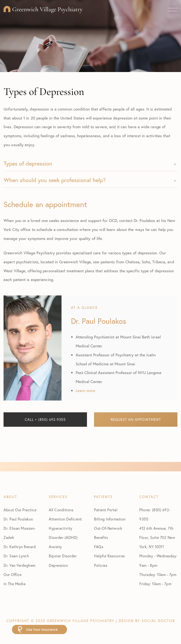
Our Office (12, 574)
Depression (58, 565)
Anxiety (55, 547)
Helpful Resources (109, 556)
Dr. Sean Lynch (16, 556)
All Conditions (61, 510)
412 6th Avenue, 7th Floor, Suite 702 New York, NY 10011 (157, 537)
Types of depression (28, 163)
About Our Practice (20, 510)
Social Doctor (158, 621)
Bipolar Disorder (63, 556)
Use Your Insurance (42, 629)
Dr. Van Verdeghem (20, 565)
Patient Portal (106, 510)
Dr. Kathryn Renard (20, 547)
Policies (101, 565)
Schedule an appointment (45, 204)
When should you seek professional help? (55, 180)
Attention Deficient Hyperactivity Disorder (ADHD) (65, 528)
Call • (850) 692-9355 (45, 419)
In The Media (14, 584)
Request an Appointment (136, 419)
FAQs (99, 547)
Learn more (85, 390)
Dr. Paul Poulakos (18, 519)
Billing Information (110, 519)
